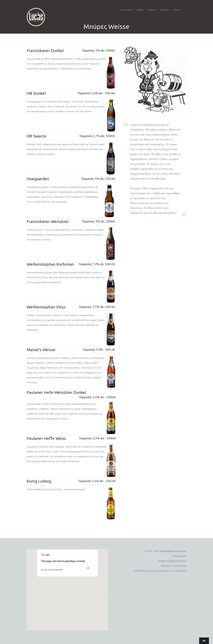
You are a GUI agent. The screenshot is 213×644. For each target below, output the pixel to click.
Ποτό (177, 10)
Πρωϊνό (152, 10)
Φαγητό (164, 10)
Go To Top (204, 641)
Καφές (140, 10)
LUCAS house (167, 551)
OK (88, 568)
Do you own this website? (52, 570)
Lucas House (126, 10)
